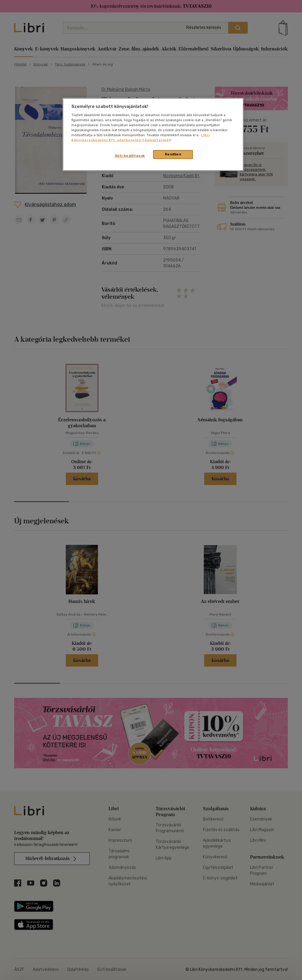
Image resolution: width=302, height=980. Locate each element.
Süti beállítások (130, 156)
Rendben (173, 154)
